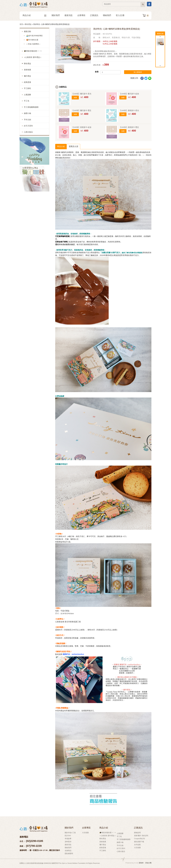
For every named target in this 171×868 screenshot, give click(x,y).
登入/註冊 (120, 15)
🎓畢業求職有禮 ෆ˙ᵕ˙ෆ (33, 51)
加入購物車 (138, 72)
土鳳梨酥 (27, 95)
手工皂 (27, 101)
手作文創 (27, 120)
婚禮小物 (27, 113)
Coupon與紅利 (139, 839)
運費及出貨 (74, 146)
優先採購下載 (139, 842)
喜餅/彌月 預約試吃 (141, 836)
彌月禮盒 (27, 76)
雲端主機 (148, 863)
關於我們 (56, 15)
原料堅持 (68, 842)
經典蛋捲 (27, 82)
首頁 (21, 24)
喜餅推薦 (27, 70)
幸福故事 (68, 839)
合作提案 (137, 845)
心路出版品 (28, 132)
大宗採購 (85, 833)
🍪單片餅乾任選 (32, 40)
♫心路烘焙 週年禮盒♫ (33, 57)
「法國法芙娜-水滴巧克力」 (121, 253)
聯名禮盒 (28, 24)
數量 (97, 72)
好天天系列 (28, 126)
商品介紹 (34, 15)
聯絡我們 (107, 15)
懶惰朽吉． (67, 654)
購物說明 (137, 833)
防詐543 (68, 836)
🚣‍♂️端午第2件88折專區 (34, 36)
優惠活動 (27, 31)
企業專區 (81, 15)
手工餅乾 (27, 88)
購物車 (141, 863)
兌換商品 (68, 851)
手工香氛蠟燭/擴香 (31, 107)
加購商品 (63, 87)
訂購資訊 (94, 15)
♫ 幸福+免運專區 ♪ (33, 44)
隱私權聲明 (69, 854)
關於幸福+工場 (70, 833)
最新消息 (69, 15)
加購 (75, 98)
